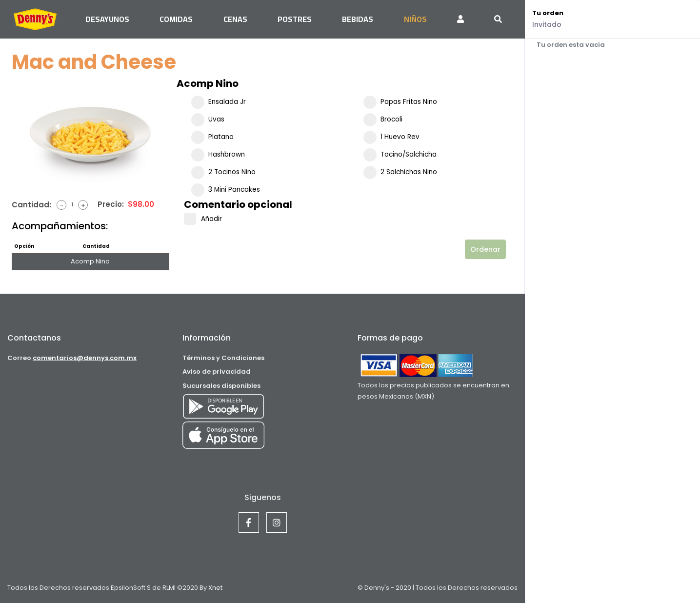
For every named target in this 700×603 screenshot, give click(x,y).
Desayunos (107, 19)
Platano (212, 137)
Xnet (215, 588)
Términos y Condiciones (223, 358)
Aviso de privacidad (217, 372)
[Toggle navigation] (498, 19)
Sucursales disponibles (221, 386)
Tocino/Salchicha (400, 155)
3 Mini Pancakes (226, 190)
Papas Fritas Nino (400, 102)
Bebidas (358, 19)
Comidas (176, 19)
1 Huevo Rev (391, 137)
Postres (295, 19)
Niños (415, 19)
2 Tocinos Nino (223, 172)
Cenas (235, 19)
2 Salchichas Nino (400, 172)
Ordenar (485, 249)
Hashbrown (218, 155)
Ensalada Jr (219, 102)
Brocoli (383, 120)
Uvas (208, 120)
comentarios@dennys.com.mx (85, 358)
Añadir (203, 219)
